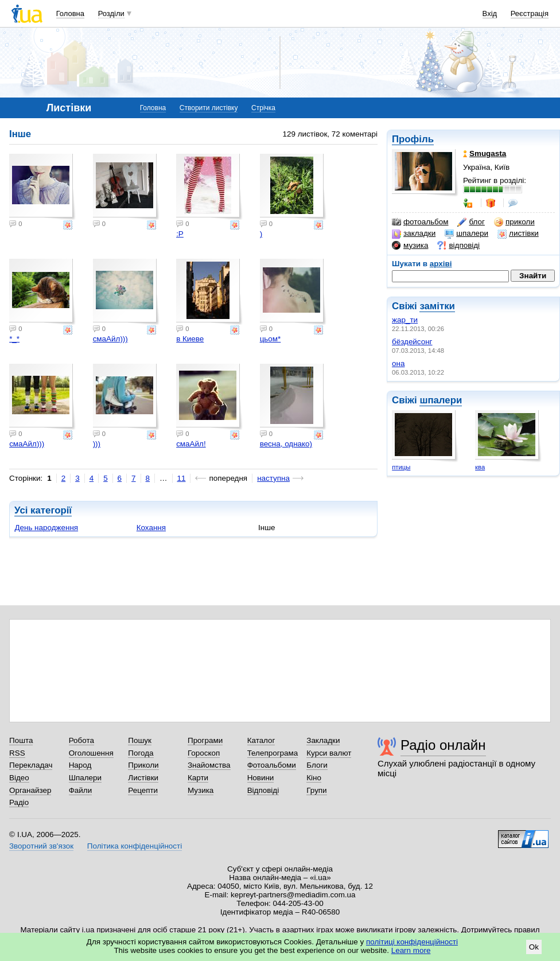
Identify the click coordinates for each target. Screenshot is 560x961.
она (398, 363)
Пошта (21, 740)
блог (471, 222)
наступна (273, 478)
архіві (441, 264)
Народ (80, 765)
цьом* (271, 339)
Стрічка (263, 108)
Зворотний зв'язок (41, 846)
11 (182, 478)
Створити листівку (209, 108)
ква (480, 467)
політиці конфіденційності (412, 942)
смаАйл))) (110, 339)
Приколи (143, 765)
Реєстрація (530, 13)
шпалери (466, 234)
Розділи (111, 13)
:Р (180, 234)
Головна (70, 13)
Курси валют (329, 753)
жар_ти (405, 320)
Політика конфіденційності (135, 846)
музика (410, 246)
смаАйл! (191, 444)
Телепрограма (273, 753)
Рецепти (143, 790)
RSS (17, 753)
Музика (201, 790)
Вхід (490, 13)
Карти (198, 778)
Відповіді (263, 790)
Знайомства (209, 765)
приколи (514, 222)
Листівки (143, 778)
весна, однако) (286, 444)
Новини (261, 778)
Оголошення (91, 753)
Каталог (261, 740)
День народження (46, 528)
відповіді (458, 246)
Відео (19, 778)
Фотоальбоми (272, 765)
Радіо (19, 802)
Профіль (413, 139)
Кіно (314, 778)
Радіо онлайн (443, 745)
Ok (534, 947)
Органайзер (30, 790)
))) (97, 444)
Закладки (323, 740)
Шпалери (85, 778)
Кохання (151, 528)
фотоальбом (420, 222)
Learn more (411, 950)
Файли (81, 790)
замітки (437, 306)
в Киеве (190, 339)
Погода (141, 753)
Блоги (317, 765)
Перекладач (31, 765)
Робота (81, 740)
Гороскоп (204, 753)
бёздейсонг (412, 342)
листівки (518, 234)
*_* (14, 339)
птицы (401, 467)
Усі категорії (43, 510)
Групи (316, 790)
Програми (205, 740)
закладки (414, 234)
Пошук (140, 740)
